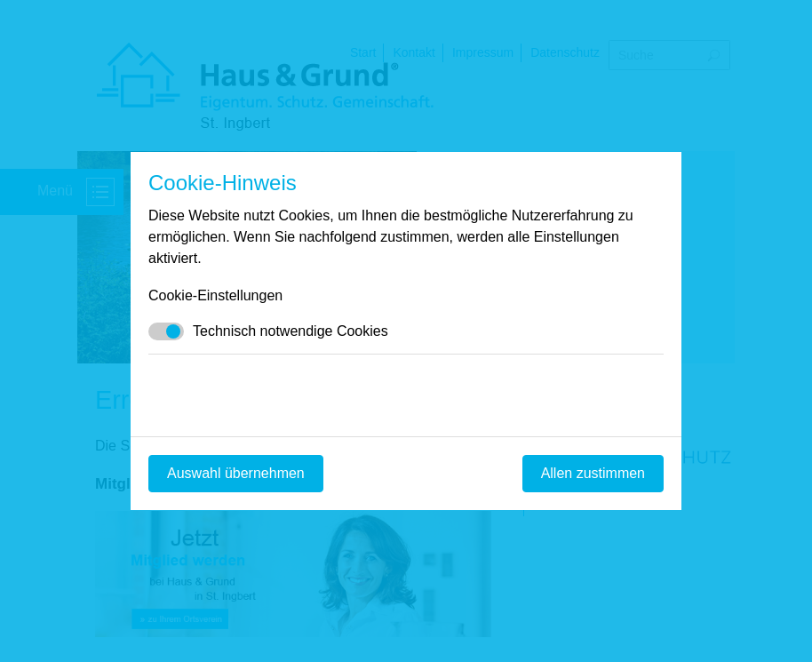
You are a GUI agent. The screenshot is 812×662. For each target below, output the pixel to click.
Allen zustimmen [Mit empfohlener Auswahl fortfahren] (593, 473)
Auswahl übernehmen (236, 473)
